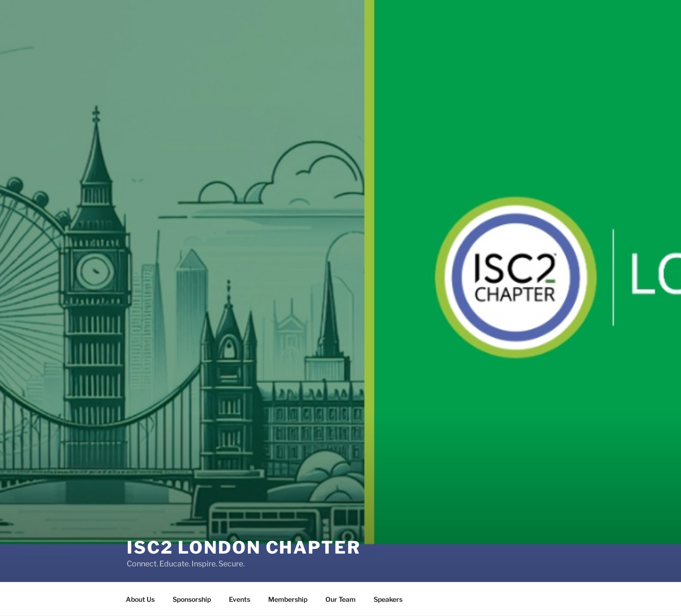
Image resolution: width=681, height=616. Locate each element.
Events (240, 599)
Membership (288, 599)
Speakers (388, 599)
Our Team (340, 599)
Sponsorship (192, 599)
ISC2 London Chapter (244, 538)
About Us (140, 599)
